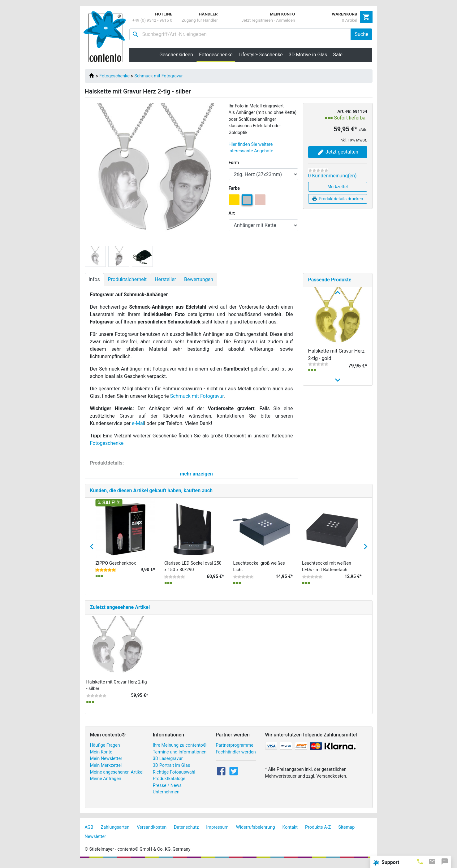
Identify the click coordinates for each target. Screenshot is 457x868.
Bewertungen (199, 279)
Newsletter (95, 842)
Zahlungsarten (115, 833)
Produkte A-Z (318, 833)
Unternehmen (166, 798)
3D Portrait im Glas (172, 771)
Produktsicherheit (127, 279)
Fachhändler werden (236, 757)
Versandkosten (152, 833)
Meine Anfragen (106, 784)
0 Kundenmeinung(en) (332, 176)
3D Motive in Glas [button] (308, 55)
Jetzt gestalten (338, 152)
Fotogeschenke (114, 76)
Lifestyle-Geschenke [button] (261, 55)
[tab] (420, 861)
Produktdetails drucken (337, 199)
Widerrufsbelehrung (256, 833)
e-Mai (138, 423)
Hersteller (165, 279)
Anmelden (285, 20)
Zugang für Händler (200, 20)
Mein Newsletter (106, 764)
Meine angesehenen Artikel (117, 777)
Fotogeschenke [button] (217, 54)
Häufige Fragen (105, 751)
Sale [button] (338, 55)
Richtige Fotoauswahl (174, 777)
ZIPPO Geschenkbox (116, 569)
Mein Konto (101, 757)
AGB (89, 833)
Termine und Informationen (180, 757)
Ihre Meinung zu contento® (180, 751)
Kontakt (290, 833)
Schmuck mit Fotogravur (158, 76)
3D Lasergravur (168, 764)
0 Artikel (350, 20)
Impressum (217, 833)
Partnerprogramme (235, 751)
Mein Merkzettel (106, 771)
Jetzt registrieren (257, 20)
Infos (94, 279)
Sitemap (346, 833)
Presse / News (167, 791)
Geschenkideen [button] (176, 55)
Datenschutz (186, 833)
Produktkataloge (169, 784)
